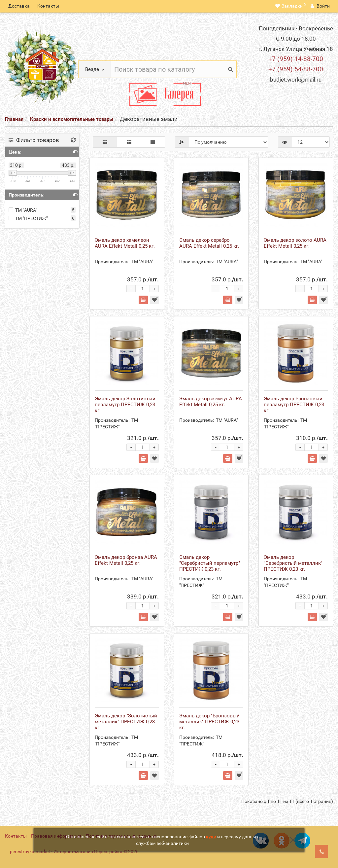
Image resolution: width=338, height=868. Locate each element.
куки (211, 837)
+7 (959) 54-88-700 (296, 69)
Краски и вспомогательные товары (72, 119)
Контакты (48, 6)
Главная (14, 119)
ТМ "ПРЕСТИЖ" (28, 218)
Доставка (19, 6)
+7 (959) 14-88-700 (296, 59)
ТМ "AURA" (23, 210)
